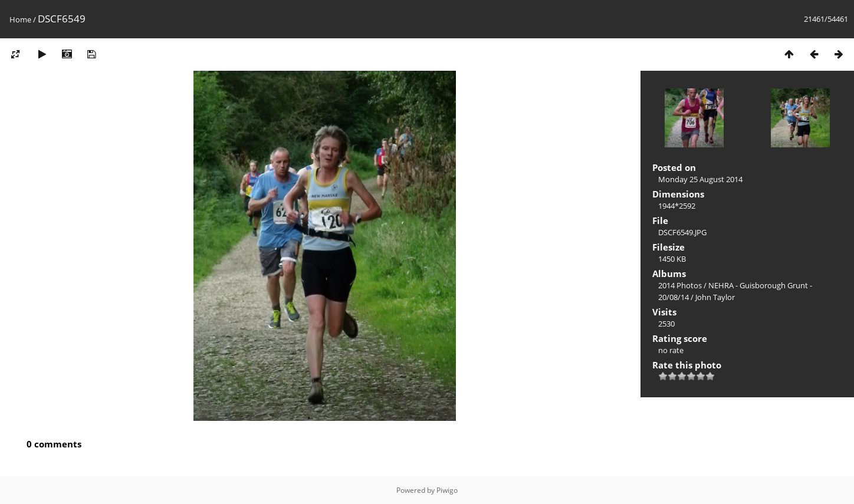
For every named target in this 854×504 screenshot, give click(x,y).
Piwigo (447, 490)
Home (20, 19)
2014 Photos (680, 285)
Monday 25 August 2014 (700, 179)
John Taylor (715, 297)
